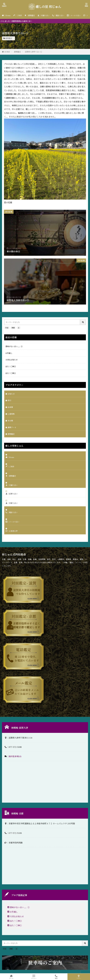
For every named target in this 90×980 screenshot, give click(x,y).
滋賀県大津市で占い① (33, 52)
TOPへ (79, 977)
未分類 (10, 421)
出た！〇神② (11, 366)
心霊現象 (11, 414)
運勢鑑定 (9, 38)
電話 (56, 977)
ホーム (11, 977)
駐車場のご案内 (45, 962)
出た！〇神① (11, 373)
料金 (7, 328)
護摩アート (12, 427)
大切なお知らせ (11, 360)
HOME (7, 52)
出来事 (10, 407)
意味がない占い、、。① (14, 346)
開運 (13, 328)
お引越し (9, 353)
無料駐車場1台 (15, 756)
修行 (9, 400)
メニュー (34, 977)
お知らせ (11, 394)
